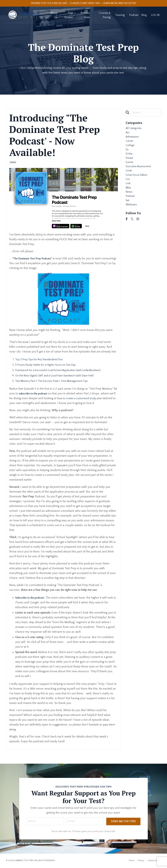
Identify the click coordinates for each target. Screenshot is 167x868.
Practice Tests (85, 16)
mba (128, 196)
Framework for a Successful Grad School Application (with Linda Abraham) (63, 370)
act (128, 134)
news (129, 201)
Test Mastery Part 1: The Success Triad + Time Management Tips (56, 381)
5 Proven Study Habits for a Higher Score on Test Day (49, 365)
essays (130, 163)
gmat (129, 177)
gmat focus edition (138, 182)
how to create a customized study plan (89, 398)
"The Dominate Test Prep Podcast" (34, 259)
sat (128, 210)
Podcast (134, 16)
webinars (132, 215)
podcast (13, 162)
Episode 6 (63, 466)
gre (128, 187)
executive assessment (140, 172)
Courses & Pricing (105, 16)
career (130, 143)
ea (127, 153)
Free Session (69, 16)
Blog (144, 16)
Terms (131, 861)
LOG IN (155, 16)
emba (129, 158)
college (130, 148)
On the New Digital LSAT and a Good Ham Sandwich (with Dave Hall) (59, 376)
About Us (54, 16)
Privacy (141, 861)
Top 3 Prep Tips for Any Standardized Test (42, 360)
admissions (133, 139)
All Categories (134, 129)
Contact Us (152, 861)
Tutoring (120, 16)
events (130, 167)
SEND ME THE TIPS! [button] (123, 821)
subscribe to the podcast (35, 394)
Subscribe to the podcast (31, 598)
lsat (128, 191)
